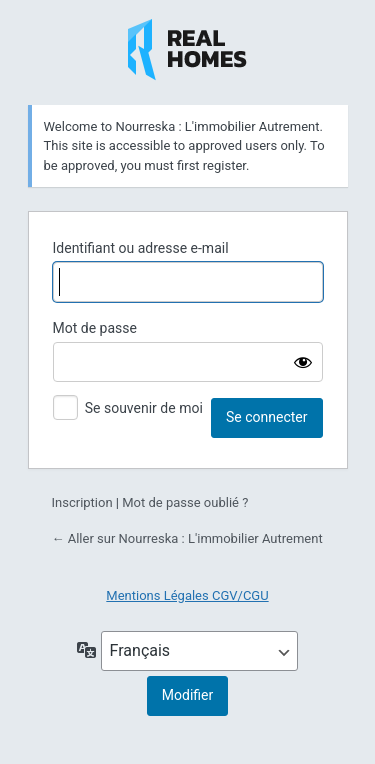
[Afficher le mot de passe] (303, 362)
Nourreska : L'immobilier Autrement (187, 50)
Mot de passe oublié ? (185, 502)
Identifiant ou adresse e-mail (141, 248)
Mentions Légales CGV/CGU (187, 595)
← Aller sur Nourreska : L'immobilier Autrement (187, 538)
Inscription (82, 502)
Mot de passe (95, 328)
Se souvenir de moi (144, 408)
